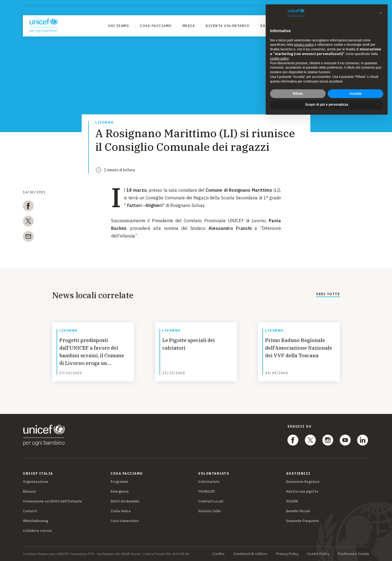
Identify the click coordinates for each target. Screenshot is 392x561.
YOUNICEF (207, 491)
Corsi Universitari (125, 521)
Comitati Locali (211, 501)
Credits (218, 554)
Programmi (119, 482)
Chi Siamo (119, 26)
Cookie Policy (318, 554)
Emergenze (120, 491)
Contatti (30, 511)
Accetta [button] (355, 94)
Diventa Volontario (228, 26)
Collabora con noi (37, 531)
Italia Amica (121, 511)
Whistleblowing (35, 521)
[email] (28, 237)
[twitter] (28, 222)
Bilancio (29, 491)
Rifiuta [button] (298, 94)
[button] (381, 13)
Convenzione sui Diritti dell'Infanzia (52, 501)
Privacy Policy (287, 554)
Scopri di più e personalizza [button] (327, 105)
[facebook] (28, 207)
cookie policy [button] (279, 59)
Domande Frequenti (302, 521)
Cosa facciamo (156, 26)
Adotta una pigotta (302, 491)
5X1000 (292, 501)
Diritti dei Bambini (125, 501)
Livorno (105, 123)
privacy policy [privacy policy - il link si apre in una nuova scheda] (304, 45)
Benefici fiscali (298, 511)
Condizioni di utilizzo (250, 554)
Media (189, 26)
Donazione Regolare (303, 482)
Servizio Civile (209, 511)
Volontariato (209, 482)
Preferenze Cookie (353, 554)
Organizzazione (36, 482)
